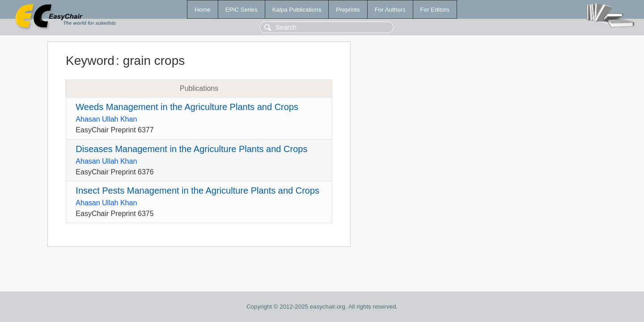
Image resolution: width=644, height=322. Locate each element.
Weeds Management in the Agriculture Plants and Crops (187, 107)
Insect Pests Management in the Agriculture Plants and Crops (197, 191)
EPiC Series (241, 10)
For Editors (435, 10)
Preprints (348, 10)
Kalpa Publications (297, 10)
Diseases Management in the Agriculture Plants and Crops (191, 149)
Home (203, 10)
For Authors (390, 10)
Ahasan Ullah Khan (106, 119)
